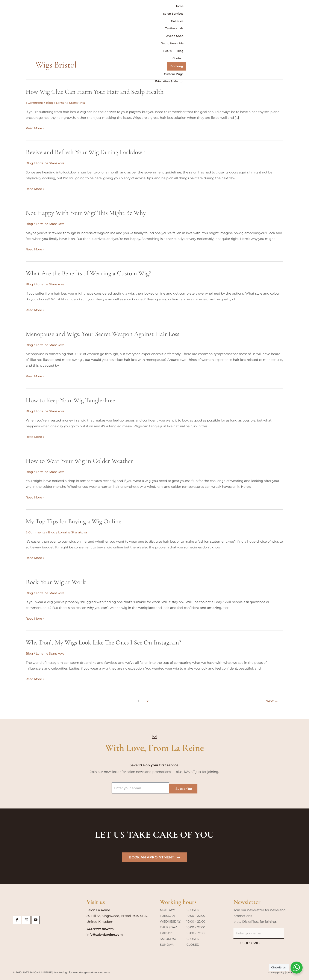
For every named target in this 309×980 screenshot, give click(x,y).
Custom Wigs (290, 8)
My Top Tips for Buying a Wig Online (73, 520)
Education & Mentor (285, 16)
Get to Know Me (198, 8)
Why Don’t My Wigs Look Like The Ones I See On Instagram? (103, 641)
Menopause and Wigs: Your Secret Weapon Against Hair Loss (102, 333)
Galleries (126, 8)
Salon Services (103, 8)
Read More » (36, 128)
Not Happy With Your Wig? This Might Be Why (86, 212)
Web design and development (92, 971)
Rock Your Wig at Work (56, 580)
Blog (234, 8)
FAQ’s (220, 8)
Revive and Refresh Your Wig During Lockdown (86, 152)
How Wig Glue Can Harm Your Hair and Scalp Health (95, 92)
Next (272, 699)
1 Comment (35, 103)
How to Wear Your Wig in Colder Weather (79, 460)
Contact (249, 8)
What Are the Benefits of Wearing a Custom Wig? (88, 273)
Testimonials (147, 8)
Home (82, 8)
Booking (267, 8)
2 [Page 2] (148, 699)
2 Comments (36, 531)
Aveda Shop (171, 8)
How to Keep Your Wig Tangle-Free (70, 399)
